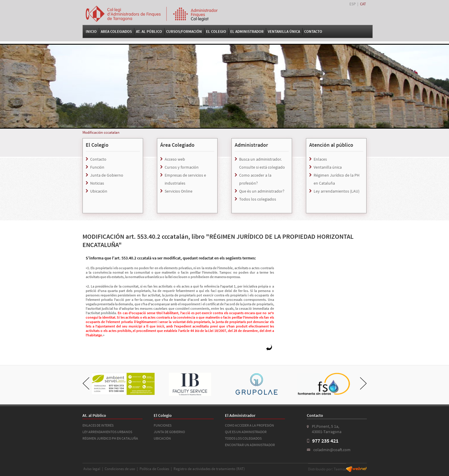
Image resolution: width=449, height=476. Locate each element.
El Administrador (247, 32)
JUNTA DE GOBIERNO (169, 432)
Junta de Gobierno (107, 175)
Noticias (97, 183)
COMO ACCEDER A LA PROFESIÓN (249, 425)
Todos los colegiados (258, 199)
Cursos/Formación (184, 32)
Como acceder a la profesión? (255, 179)
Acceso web (175, 159)
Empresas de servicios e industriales (185, 179)
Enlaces (320, 159)
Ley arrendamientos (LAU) (337, 191)
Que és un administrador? (262, 191)
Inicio (91, 32)
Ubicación (99, 191)
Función (97, 167)
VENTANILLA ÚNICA (284, 32)
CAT (363, 4)
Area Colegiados (116, 32)
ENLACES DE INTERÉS (98, 425)
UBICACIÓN (162, 438)
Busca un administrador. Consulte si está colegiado (262, 163)
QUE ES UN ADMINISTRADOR (246, 432)
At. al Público (149, 32)
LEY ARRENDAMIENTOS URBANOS (107, 432)
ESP (352, 4)
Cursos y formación (182, 167)
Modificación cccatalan (101, 132)
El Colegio (216, 32)
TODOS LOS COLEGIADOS (243, 438)
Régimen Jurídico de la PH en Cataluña (337, 179)
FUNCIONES (163, 425)
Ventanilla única (328, 167)
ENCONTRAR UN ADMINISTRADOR (250, 445)
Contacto (313, 32)
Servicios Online (179, 191)
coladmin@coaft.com (332, 450)
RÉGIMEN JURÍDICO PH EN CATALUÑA (110, 438)
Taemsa (340, 469)
